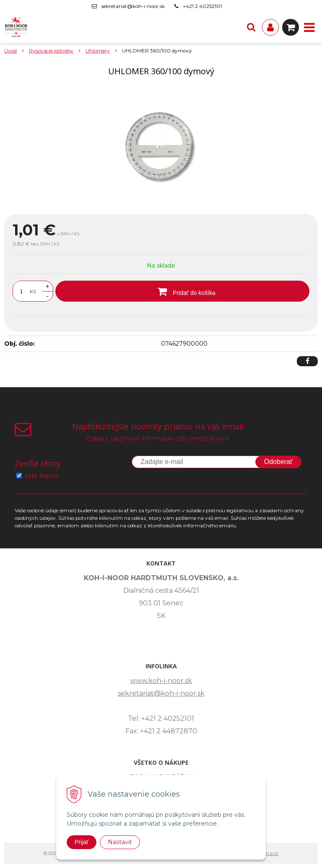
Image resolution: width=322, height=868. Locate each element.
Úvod (10, 51)
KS (33, 291)
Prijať (82, 842)
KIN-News (41, 476)
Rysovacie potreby (51, 51)
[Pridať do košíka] (182, 291)
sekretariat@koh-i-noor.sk (133, 6)
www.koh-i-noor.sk (161, 681)
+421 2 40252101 (202, 6)
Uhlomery (98, 51)
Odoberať (278, 462)
